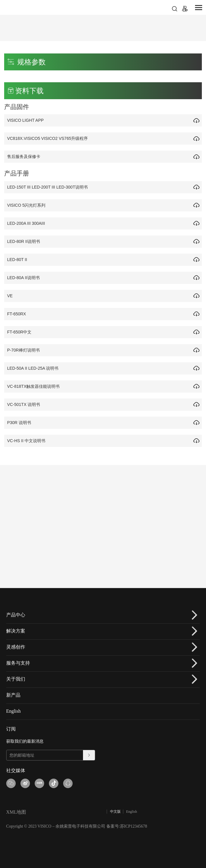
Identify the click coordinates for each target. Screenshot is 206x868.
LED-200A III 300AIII (28, 223)
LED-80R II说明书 (25, 241)
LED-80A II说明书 (25, 278)
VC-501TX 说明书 (25, 404)
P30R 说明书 (21, 423)
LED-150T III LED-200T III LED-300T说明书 (49, 187)
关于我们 (16, 679)
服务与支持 (18, 663)
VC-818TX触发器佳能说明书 (35, 386)
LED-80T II (19, 260)
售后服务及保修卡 (25, 156)
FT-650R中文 (21, 332)
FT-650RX (18, 314)
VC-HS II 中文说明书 (28, 441)
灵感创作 (16, 647)
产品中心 (16, 615)
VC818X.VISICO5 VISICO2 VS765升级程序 (49, 138)
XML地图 (16, 812)
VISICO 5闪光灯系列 (28, 205)
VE (11, 296)
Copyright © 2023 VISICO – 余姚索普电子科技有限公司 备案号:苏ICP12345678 (77, 826)
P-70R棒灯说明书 (25, 350)
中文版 (115, 812)
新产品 (13, 695)
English (13, 711)
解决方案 (16, 631)
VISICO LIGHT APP (27, 120)
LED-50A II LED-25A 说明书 (34, 368)
